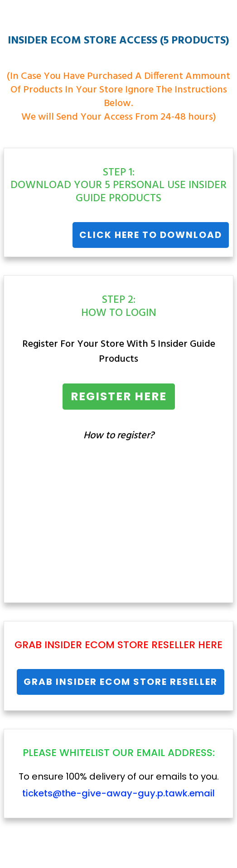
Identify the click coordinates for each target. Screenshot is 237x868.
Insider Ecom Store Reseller (120, 645)
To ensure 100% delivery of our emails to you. (119, 785)
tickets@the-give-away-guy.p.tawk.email (119, 793)
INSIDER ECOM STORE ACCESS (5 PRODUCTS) (119, 41)
